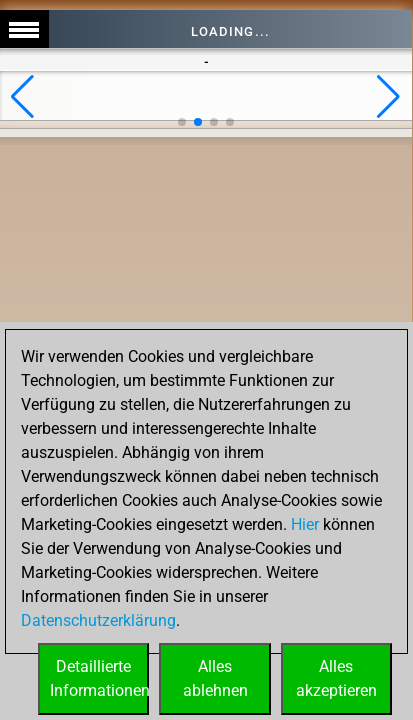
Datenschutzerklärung (98, 620)
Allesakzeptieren (336, 678)
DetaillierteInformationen (99, 678)
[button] (22, 97)
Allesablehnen (215, 678)
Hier (305, 524)
